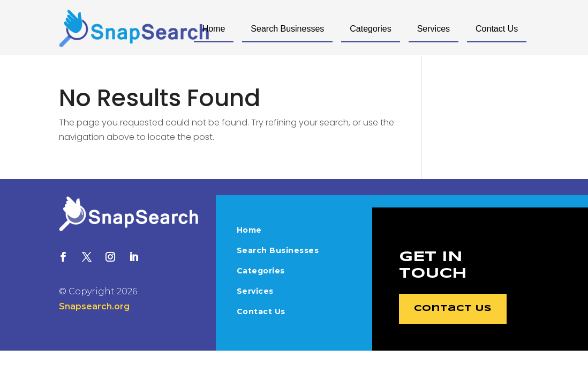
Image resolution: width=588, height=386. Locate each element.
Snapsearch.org (94, 306)
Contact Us (497, 29)
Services (434, 29)
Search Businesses (287, 29)
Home (214, 29)
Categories (370, 29)
